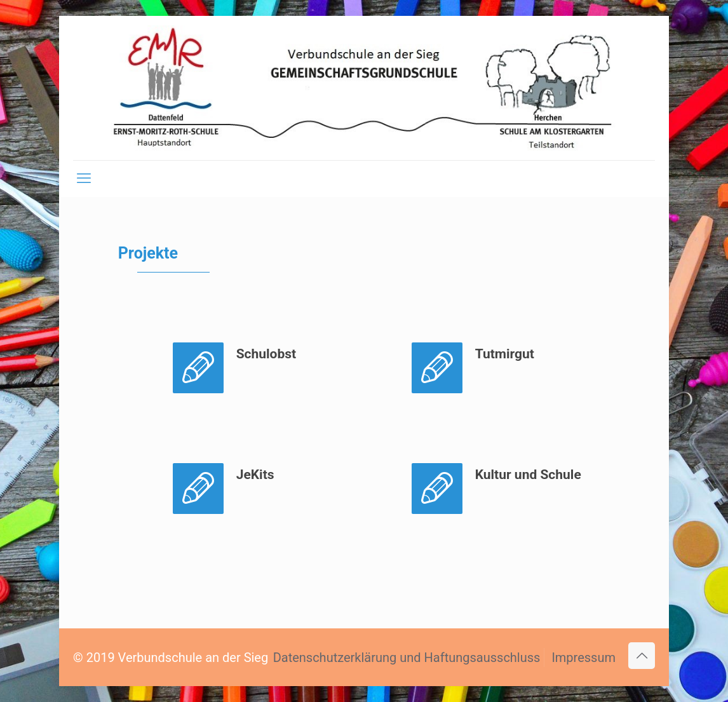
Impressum (583, 658)
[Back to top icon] (642, 656)
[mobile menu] (84, 179)
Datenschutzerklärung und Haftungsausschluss (407, 658)
